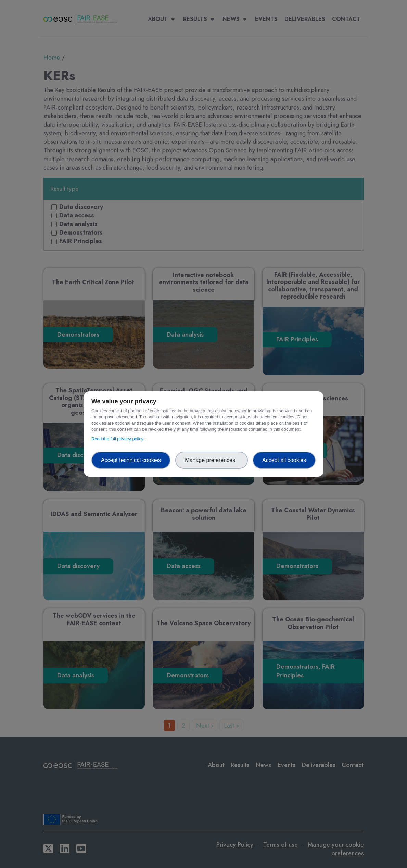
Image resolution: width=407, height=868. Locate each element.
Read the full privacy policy (119, 439)
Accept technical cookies (131, 460)
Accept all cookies (284, 460)
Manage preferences (212, 460)
